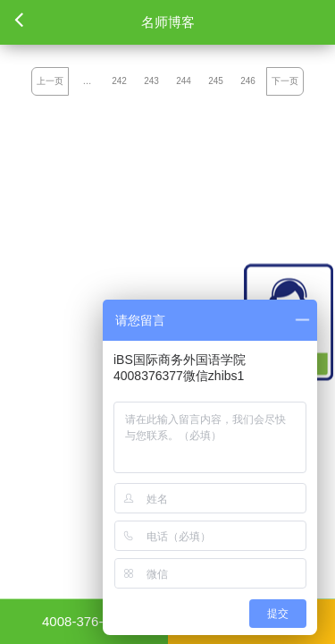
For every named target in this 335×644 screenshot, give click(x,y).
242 (119, 81)
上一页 (50, 81)
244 (184, 81)
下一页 (285, 81)
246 (248, 81)
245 (216, 81)
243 (151, 81)
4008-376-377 (84, 621)
